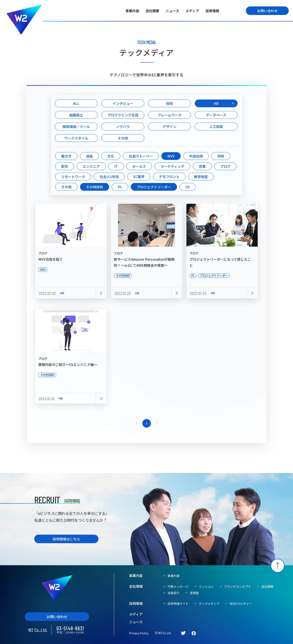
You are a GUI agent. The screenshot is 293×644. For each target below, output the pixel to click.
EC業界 (139, 177)
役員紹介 (174, 593)
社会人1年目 (109, 177)
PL (120, 187)
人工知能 (216, 126)
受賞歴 (194, 593)
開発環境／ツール (76, 126)
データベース (216, 115)
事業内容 (132, 11)
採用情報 (212, 11)
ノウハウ (123, 126)
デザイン (170, 126)
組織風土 (76, 115)
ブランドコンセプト (238, 586)
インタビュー (123, 103)
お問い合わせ (267, 11)
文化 (111, 156)
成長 (89, 156)
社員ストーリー (141, 156)
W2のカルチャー (241, 604)
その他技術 (95, 187)
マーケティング (172, 166)
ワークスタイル (76, 138)
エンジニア (91, 166)
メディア (192, 11)
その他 (123, 138)
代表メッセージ (178, 586)
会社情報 (136, 586)
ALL (76, 103)
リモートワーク (73, 177)
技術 (170, 103)
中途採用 (196, 156)
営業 (202, 166)
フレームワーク (170, 115)
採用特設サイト (178, 604)
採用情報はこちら (66, 539)
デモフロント (169, 177)
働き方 (66, 156)
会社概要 (152, 11)
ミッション (206, 586)
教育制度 (201, 177)
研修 (221, 156)
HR (216, 103)
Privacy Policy (139, 633)
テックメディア (209, 604)
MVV (171, 156)
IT (116, 166)
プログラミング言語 (123, 115)
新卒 (65, 166)
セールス (139, 166)
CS (188, 187)
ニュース (172, 11)
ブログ (225, 166)
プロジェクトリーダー (154, 187)
